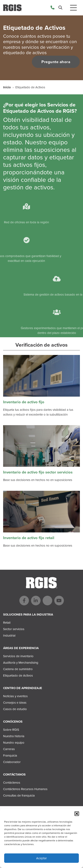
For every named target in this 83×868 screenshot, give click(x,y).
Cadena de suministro (18, 669)
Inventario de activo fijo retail (29, 538)
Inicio (7, 87)
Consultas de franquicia (19, 796)
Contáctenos (12, 783)
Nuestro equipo (14, 743)
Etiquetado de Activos (18, 676)
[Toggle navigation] (73, 8)
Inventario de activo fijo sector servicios (38, 472)
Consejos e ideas (15, 703)
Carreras (9, 749)
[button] (77, 814)
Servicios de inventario (18, 656)
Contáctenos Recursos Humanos (25, 789)
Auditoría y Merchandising (21, 663)
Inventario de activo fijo (24, 402)
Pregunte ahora (55, 62)
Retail (7, 623)
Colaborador (12, 762)
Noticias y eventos (15, 696)
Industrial (9, 636)
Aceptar (41, 858)
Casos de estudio (15, 709)
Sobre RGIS (11, 730)
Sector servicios (14, 629)
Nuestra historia (14, 736)
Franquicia (10, 756)
